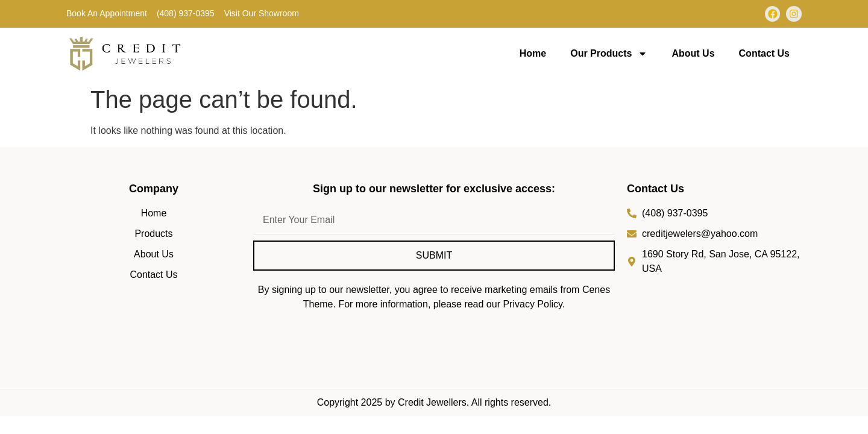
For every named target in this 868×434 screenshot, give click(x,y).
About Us (693, 53)
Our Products (609, 54)
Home (533, 53)
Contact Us (764, 53)
